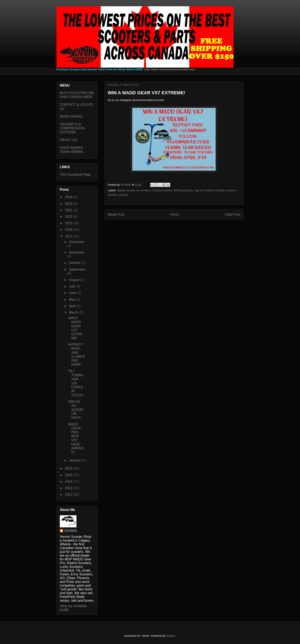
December (77, 242)
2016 (69, 468)
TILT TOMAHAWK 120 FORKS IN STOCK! (76, 383)
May (73, 299)
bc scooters (143, 190)
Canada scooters (162, 190)
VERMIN (70, 531)
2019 (69, 223)
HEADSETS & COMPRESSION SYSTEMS (72, 128)
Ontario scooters (226, 190)
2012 (69, 495)
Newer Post (116, 215)
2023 (69, 204)
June (73, 293)
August (75, 280)
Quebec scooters (118, 195)
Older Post (232, 215)
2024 (69, 197)
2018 (69, 230)
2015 (69, 475)
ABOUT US (68, 140)
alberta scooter (126, 190)
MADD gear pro (183, 190)
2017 (69, 236)
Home (175, 215)
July (72, 286)
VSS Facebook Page (75, 175)
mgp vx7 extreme (205, 190)
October (75, 263)
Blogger (170, 636)
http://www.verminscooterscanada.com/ (170, 69)
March (74, 312)
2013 (69, 488)
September (77, 269)
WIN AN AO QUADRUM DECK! (76, 410)
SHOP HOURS (71, 117)
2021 (69, 210)
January (75, 460)
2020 (69, 217)
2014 (69, 482)
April (73, 306)
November (77, 252)
